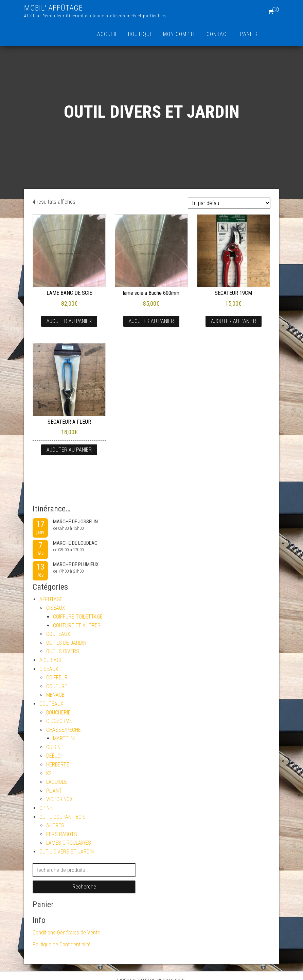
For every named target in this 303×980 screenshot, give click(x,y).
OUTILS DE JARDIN (66, 643)
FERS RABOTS (62, 834)
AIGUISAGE (51, 660)
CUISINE (55, 747)
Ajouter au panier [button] (69, 321)
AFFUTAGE (51, 599)
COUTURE (57, 686)
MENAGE (55, 695)
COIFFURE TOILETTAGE (78, 617)
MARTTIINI (64, 738)
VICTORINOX (59, 799)
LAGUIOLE (57, 782)
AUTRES (55, 825)
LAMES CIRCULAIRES (69, 843)
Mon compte (180, 34)
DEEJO (53, 756)
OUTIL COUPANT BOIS (63, 817)
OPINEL (47, 808)
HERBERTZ (58, 765)
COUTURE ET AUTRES (77, 626)
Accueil (108, 34)
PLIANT (54, 791)
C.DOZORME (59, 721)
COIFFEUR (57, 678)
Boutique (140, 34)
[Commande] (229, 203)
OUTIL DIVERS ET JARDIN (67, 852)
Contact (218, 34)
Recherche (84, 887)
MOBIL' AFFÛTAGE (54, 8)
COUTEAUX (58, 634)
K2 (49, 773)
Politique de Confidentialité (62, 944)
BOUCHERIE (58, 713)
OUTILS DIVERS (63, 651)
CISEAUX (56, 608)
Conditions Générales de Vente (66, 933)
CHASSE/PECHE (64, 730)
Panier (249, 34)
